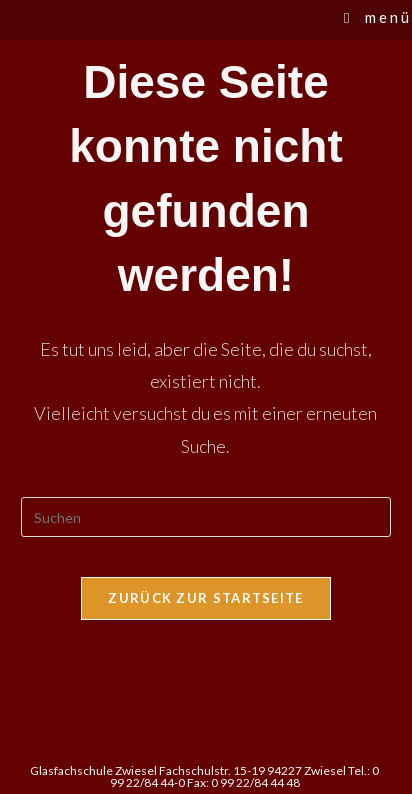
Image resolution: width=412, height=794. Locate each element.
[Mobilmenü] (378, 17)
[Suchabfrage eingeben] (206, 517)
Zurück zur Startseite (205, 598)
